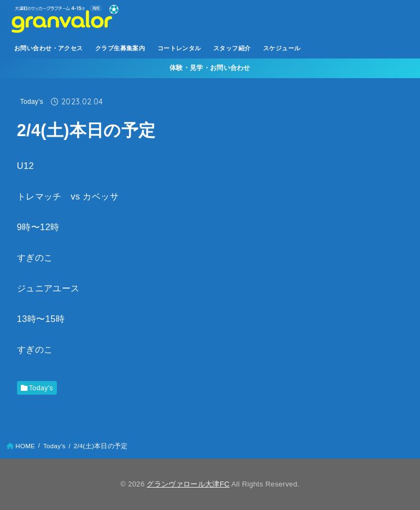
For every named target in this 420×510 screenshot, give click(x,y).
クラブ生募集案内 (120, 48)
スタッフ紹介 (232, 48)
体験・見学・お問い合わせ (210, 68)
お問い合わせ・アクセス (49, 48)
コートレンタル (179, 48)
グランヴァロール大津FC (188, 484)
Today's (32, 102)
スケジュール (282, 48)
